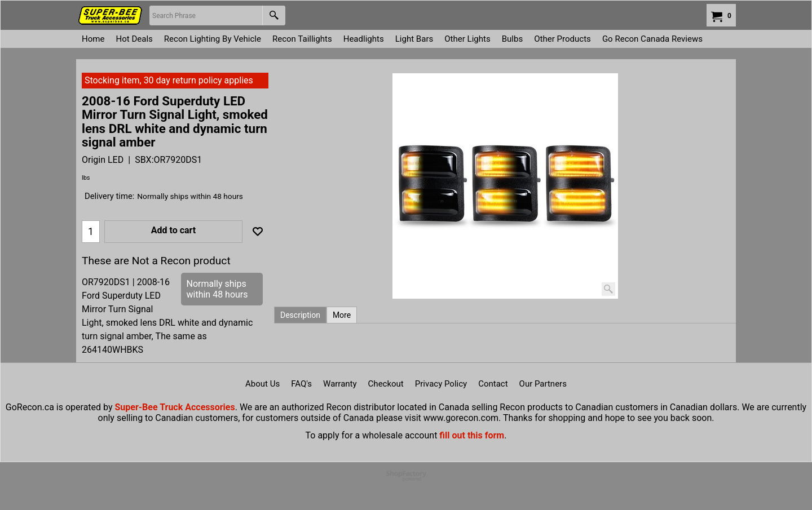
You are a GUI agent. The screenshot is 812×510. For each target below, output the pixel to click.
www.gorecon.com (461, 418)
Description (300, 315)
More (342, 315)
